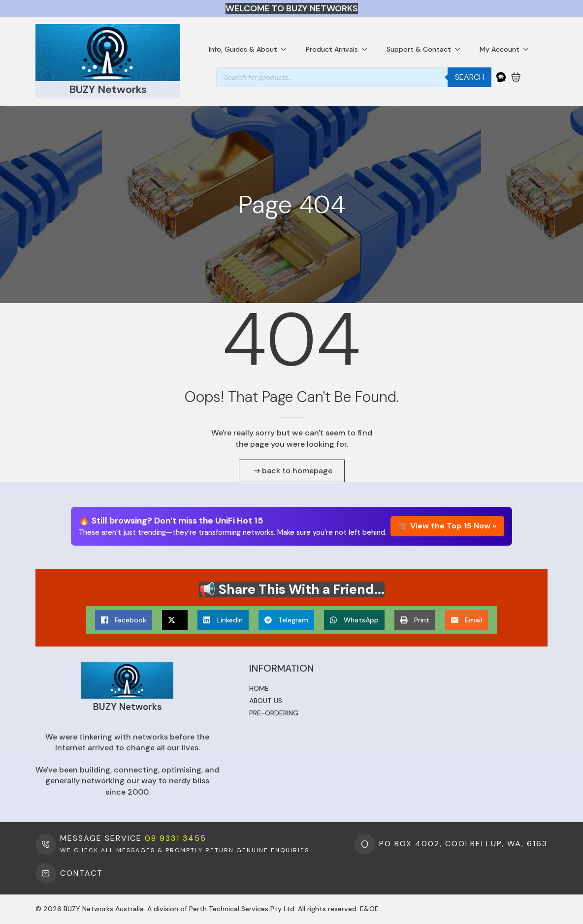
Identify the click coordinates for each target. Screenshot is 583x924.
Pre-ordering (274, 713)
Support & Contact (419, 49)
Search (470, 77)
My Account (500, 49)
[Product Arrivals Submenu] (367, 49)
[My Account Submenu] (529, 49)
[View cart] (516, 77)
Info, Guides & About (243, 49)
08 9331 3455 (176, 838)
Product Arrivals (332, 49)
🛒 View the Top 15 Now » (447, 526)
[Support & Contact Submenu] (460, 49)
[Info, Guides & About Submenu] (287, 49)
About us (266, 701)
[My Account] (501, 77)
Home (259, 688)
